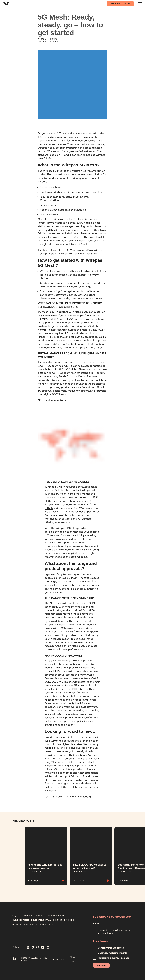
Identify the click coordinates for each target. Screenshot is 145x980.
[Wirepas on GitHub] (48, 948)
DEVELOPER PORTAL (41, 920)
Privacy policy (73, 960)
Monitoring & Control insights (113, 958)
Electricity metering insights (112, 953)
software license (88, 487)
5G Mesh (49, 158)
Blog (15, 924)
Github (49, 508)
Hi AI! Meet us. (47, 924)
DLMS (75, 542)
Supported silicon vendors (50, 916)
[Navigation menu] (140, 3)
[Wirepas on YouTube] (43, 948)
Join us (34, 924)
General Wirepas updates (111, 948)
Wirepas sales (90, 490)
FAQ (14, 916)
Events (24, 924)
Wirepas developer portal (84, 511)
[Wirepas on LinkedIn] (28, 948)
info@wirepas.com (58, 960)
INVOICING (69, 920)
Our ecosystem (21, 920)
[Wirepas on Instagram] (38, 948)
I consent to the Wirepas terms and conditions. (114, 932)
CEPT (68, 366)
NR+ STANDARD (26, 916)
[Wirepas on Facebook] (33, 948)
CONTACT (57, 920)
